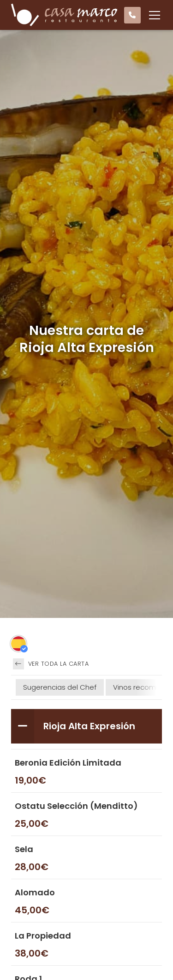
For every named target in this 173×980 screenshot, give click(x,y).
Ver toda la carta (51, 664)
